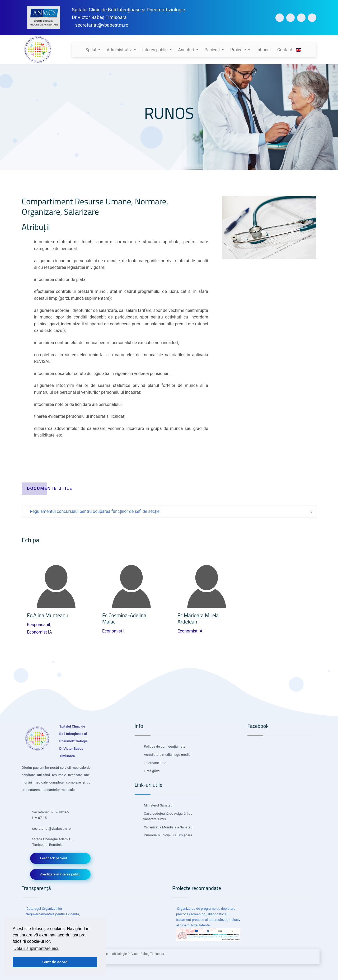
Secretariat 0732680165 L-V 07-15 (51, 815)
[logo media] (182, 755)
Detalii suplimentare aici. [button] (36, 948)
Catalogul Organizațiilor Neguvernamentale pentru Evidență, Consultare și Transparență (53, 914)
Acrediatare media (158, 755)
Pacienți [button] (213, 50)
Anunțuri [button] (186, 50)
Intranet (264, 50)
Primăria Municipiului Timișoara (168, 835)
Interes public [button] (156, 50)
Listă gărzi (151, 771)
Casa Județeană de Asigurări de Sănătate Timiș (168, 816)
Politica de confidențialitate (164, 746)
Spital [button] (91, 50)
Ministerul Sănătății (158, 805)
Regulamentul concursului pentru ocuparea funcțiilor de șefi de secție (95, 511)
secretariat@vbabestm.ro (102, 25)
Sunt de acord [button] (55, 962)
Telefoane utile (155, 763)
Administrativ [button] (120, 50)
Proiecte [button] (239, 50)
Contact (285, 50)
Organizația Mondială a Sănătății (168, 827)
